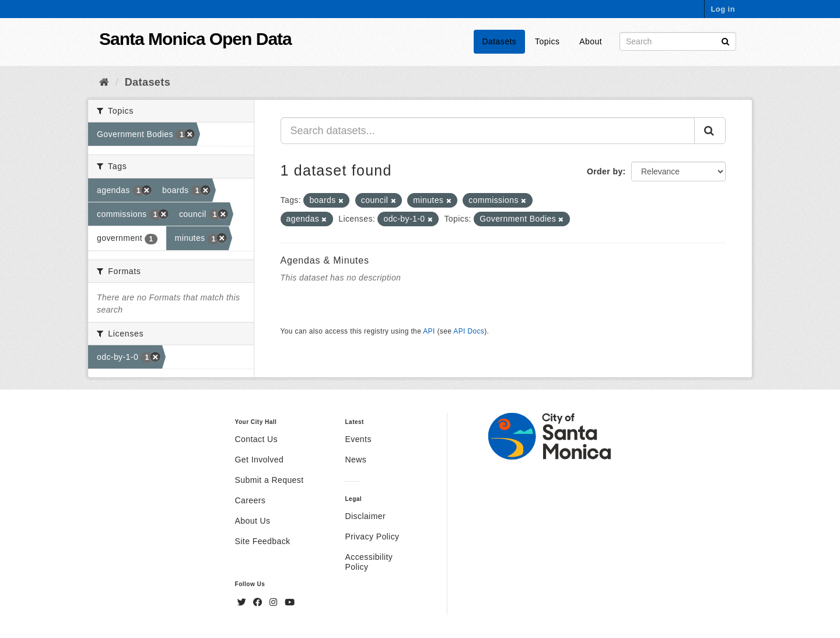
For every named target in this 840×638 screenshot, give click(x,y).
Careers (251, 500)
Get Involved (260, 460)
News (356, 460)
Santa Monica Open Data (195, 39)
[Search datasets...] (488, 131)
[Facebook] (259, 602)
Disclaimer (365, 516)
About (591, 41)
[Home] (104, 82)
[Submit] (725, 41)
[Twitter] (243, 602)
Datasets (500, 41)
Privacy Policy (372, 537)
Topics (547, 41)
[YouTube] (290, 602)
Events (358, 439)
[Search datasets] (678, 41)
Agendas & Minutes (325, 260)
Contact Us (256, 439)
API (429, 331)
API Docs (469, 331)
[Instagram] (275, 602)
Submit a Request (269, 480)
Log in (723, 9)
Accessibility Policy (369, 562)
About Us (253, 521)
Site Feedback (263, 541)
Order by (605, 171)
